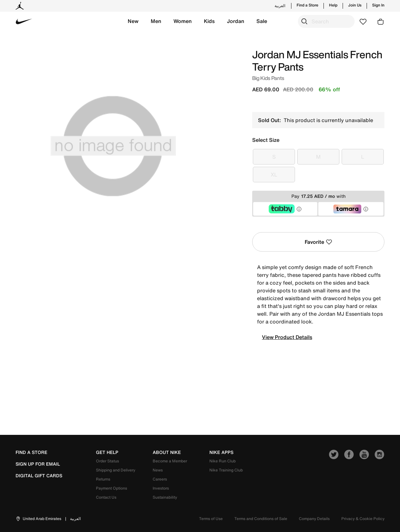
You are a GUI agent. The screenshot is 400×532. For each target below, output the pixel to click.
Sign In (378, 5)
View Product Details (287, 337)
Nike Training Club (226, 470)
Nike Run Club (223, 461)
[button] (133, 21)
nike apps (221, 452)
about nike (167, 452)
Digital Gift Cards (39, 476)
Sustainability (165, 497)
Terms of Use (211, 519)
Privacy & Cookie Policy (363, 519)
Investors (161, 488)
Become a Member (170, 461)
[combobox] (326, 21)
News (158, 470)
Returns (103, 479)
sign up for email (38, 464)
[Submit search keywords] (304, 21)
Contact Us (106, 497)
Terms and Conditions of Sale (261, 519)
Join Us (355, 5)
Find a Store (307, 5)
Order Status (107, 461)
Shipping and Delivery (116, 470)
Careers (160, 479)
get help (107, 452)
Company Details (314, 519)
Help (333, 5)
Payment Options (112, 488)
